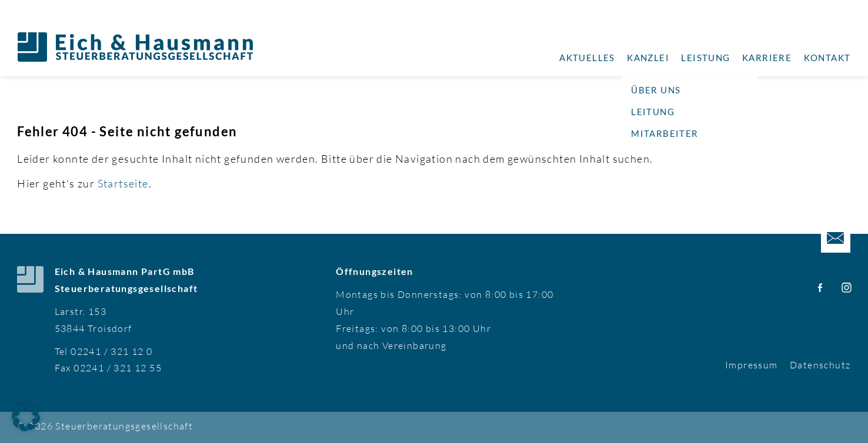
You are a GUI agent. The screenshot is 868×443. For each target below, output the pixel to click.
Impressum (752, 365)
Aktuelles (587, 58)
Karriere (767, 58)
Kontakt (827, 58)
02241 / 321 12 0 (111, 351)
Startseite (123, 183)
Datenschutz (820, 365)
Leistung (705, 58)
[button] (26, 417)
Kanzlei (648, 58)
